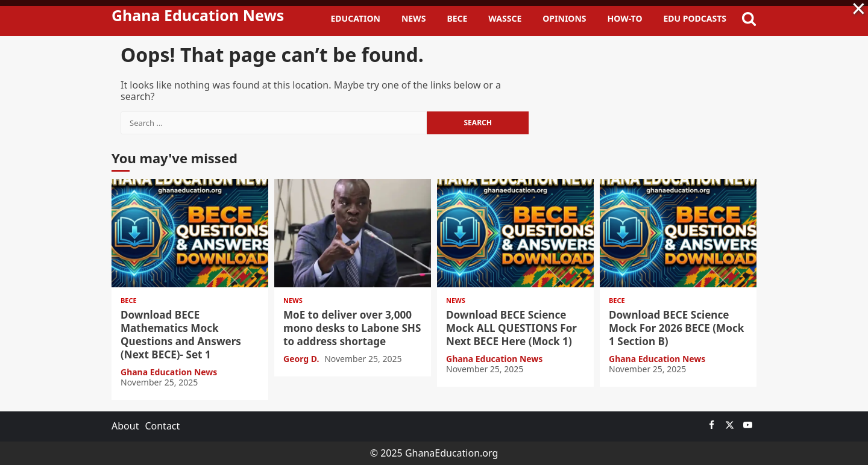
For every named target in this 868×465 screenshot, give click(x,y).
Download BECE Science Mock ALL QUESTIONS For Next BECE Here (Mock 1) (515, 233)
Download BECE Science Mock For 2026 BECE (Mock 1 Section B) (678, 233)
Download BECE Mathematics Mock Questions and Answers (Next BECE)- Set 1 (190, 233)
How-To (625, 18)
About (125, 426)
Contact (162, 426)
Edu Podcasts (695, 18)
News (414, 18)
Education (356, 18)
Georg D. (302, 359)
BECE (457, 18)
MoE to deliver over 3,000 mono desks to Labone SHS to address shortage (353, 233)
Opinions (564, 18)
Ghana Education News (198, 15)
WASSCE (505, 18)
